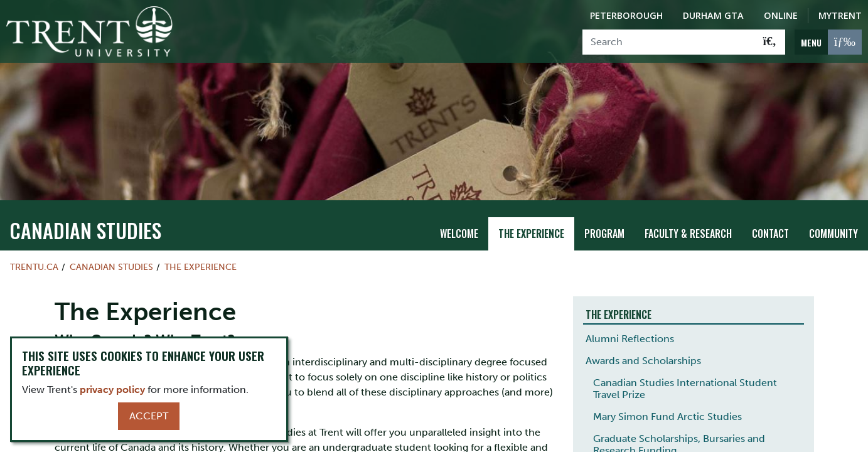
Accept (149, 416)
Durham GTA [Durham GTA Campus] (713, 15)
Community (833, 231)
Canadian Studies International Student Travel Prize (685, 387)
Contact (770, 231)
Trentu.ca (34, 264)
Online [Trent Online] (781, 15)
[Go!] (770, 42)
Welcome (459, 231)
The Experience (531, 231)
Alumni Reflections (630, 337)
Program (604, 231)
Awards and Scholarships (643, 359)
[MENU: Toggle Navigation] (828, 42)
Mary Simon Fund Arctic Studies (667, 415)
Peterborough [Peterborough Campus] (626, 15)
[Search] (669, 42)
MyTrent (840, 15)
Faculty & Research (688, 231)
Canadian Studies (85, 228)
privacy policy (112, 390)
